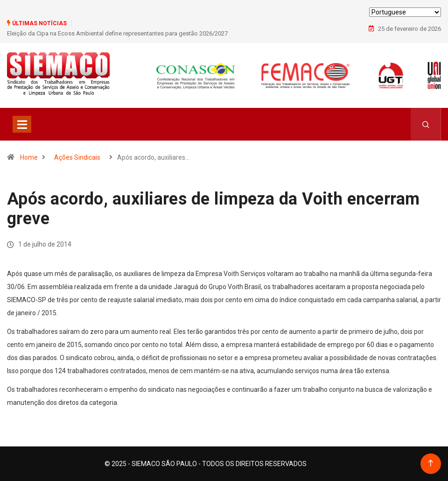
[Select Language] (405, 12)
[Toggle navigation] (22, 124)
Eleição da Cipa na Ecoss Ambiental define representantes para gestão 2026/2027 (117, 33)
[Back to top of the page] (430, 463)
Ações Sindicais (77, 157)
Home (29, 157)
